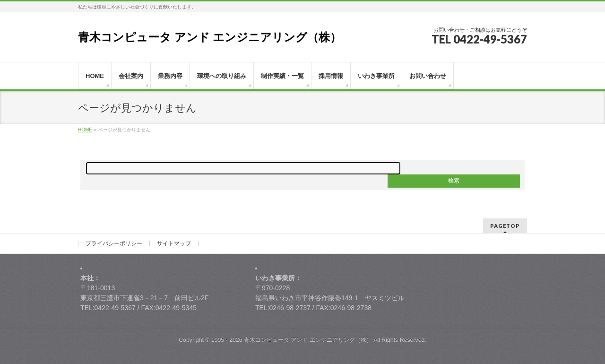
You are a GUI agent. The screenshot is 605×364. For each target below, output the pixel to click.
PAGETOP (505, 226)
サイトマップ (174, 243)
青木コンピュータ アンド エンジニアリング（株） (210, 37)
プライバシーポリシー (114, 243)
